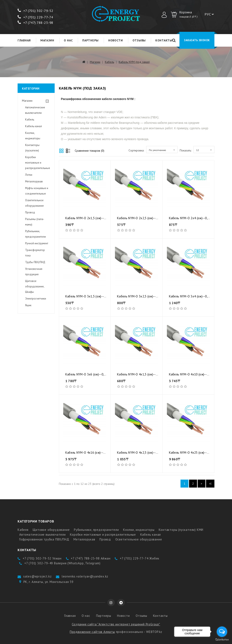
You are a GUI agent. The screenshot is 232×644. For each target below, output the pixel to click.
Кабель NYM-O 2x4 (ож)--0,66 (190, 218)
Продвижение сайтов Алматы (92, 632)
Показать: (186, 150)
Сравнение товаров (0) (90, 151)
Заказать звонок (197, 40)
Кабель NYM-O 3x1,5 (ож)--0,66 (88, 296)
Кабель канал (34, 126)
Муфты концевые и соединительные (37, 191)
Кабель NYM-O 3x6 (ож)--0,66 (86, 374)
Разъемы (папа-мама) (35, 222)
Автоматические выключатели (35, 110)
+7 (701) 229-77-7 (34, 17)
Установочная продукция (34, 272)
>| (210, 484)
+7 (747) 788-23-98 (35, 23)
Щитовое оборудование (51, 530)
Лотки (29, 175)
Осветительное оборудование (34, 203)
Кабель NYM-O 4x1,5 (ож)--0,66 (139, 374)
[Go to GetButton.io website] (222, 640)
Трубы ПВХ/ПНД (35, 262)
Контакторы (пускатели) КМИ (181, 530)
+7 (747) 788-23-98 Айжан (91, 558)
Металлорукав (34, 181)
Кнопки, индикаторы (33, 136)
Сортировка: (136, 150)
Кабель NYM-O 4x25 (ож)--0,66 (191, 453)
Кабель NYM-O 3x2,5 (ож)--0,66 (139, 296)
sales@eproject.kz (37, 576)
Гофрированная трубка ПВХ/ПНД (44, 539)
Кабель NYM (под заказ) (134, 62)
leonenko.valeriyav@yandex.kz (85, 576)
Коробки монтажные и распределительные (38, 163)
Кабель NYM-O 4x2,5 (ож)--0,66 (139, 453)
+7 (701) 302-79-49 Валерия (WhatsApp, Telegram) (62, 563)
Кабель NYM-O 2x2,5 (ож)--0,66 (139, 218)
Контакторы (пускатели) (32, 148)
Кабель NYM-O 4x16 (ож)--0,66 (87, 453)
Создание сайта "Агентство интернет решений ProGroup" (116, 624)
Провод (30, 212)
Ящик (28, 305)
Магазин (47, 40)
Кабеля (23, 530)
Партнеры (90, 40)
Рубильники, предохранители (35, 234)
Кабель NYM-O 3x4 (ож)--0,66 (190, 296)
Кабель (110, 62)
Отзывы (139, 40)
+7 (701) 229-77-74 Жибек (140, 558)
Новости (116, 40)
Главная (24, 40)
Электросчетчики (36, 299)
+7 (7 (24, 11)
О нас (68, 40)
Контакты (164, 40)
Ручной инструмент (37, 243)
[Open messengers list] (222, 632)
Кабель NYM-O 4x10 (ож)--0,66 (191, 374)
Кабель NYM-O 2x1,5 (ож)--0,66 (88, 218)
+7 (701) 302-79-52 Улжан (42, 558)
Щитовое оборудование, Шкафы (35, 286)
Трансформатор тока (35, 253)
